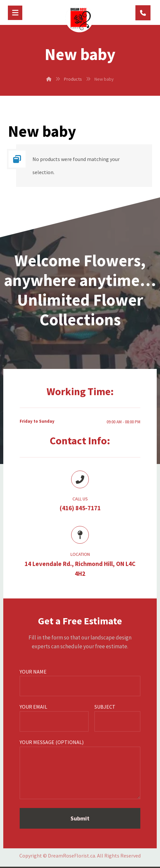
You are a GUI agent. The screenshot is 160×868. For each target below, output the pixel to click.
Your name (80, 682)
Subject (117, 717)
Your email (54, 717)
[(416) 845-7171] (143, 13)
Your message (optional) (80, 770)
